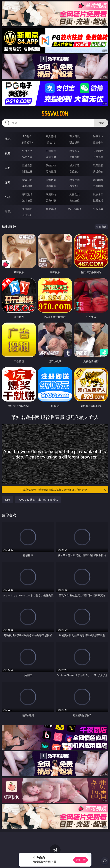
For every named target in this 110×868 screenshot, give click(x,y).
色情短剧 (27, 215)
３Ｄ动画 (98, 151)
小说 (8, 197)
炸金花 (51, 142)
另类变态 (98, 171)
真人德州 (51, 136)
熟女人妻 (27, 157)
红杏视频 (98, 209)
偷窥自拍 (27, 180)
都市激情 (27, 194)
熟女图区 (75, 186)
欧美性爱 (98, 165)
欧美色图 (75, 180)
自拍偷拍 (51, 151)
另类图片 (98, 186)
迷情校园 (27, 200)
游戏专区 (98, 136)
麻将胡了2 (27, 142)
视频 (8, 153)
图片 (8, 182)
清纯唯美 (51, 186)
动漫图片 (98, 180)
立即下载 (81, 860)
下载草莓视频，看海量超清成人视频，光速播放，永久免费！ (63, 490)
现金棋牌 (75, 142)
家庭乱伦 (51, 194)
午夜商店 (27, 209)
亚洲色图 (51, 180)
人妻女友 (75, 194)
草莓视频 (51, 209)
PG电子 (27, 136)
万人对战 (75, 136)
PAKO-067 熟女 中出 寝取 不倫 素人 (38, 500)
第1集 (7, 500)
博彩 (8, 139)
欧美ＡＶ (75, 151)
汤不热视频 (75, 209)
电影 (8, 168)
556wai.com (55, 114)
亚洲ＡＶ (27, 151)
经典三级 (51, 171)
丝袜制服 (51, 157)
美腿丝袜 (27, 186)
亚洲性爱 (27, 165)
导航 (8, 211)
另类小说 (51, 200)
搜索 (101, 123)
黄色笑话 (75, 200)
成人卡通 (75, 165)
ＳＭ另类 (98, 157)
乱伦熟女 (75, 171)
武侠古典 (98, 194)
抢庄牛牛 (98, 142)
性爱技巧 (98, 200)
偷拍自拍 (51, 165)
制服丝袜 (27, 171)
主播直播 (75, 157)
